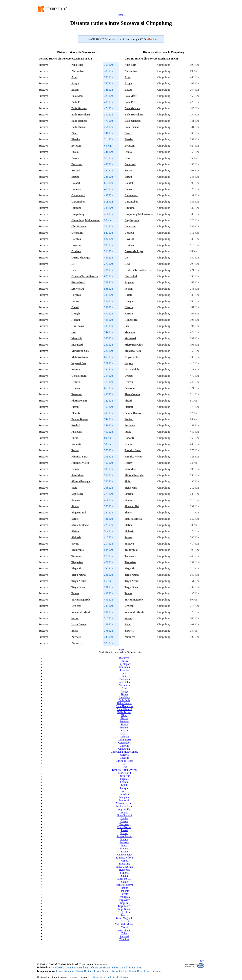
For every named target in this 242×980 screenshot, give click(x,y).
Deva (74, 270)
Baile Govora (79, 108)
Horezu (76, 320)
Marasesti (77, 345)
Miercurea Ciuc (80, 351)
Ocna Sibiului (79, 376)
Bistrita (76, 139)
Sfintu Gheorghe (81, 481)
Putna (75, 438)
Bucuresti (77, 164)
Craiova (76, 251)
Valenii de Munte (81, 612)
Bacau (75, 90)
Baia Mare (77, 96)
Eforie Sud (78, 289)
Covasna (76, 245)
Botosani (76, 146)
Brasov (75, 158)
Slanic (75, 519)
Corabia (76, 239)
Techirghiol (78, 550)
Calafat (76, 183)
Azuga (75, 83)
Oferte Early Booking (76, 967)
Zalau (75, 631)
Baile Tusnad (79, 127)
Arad (74, 77)
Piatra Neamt (79, 401)
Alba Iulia (77, 65)
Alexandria (78, 71)
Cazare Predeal (119, 971)
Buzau (75, 177)
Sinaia (75, 506)
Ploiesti (76, 413)
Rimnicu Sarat (80, 457)
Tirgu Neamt (79, 581)
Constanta (77, 233)
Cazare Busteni (84, 971)
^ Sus (201, 961)
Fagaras (76, 295)
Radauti (76, 444)
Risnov (75, 469)
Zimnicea (77, 643)
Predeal (76, 425)
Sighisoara (77, 494)
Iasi (74, 332)
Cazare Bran (136, 971)
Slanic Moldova (80, 525)
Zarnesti (76, 637)
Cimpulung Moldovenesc (86, 220)
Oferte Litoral (120, 967)
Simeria (76, 500)
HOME (59, 967)
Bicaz (75, 133)
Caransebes (78, 202)
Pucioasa (76, 432)
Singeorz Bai (79, 513)
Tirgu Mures (79, 575)
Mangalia (77, 338)
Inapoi (121, 649)
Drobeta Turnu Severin (85, 276)
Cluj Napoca (79, 226)
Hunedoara (78, 326)
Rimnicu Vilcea (80, 463)
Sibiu (74, 488)
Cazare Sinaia (102, 971)
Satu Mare (77, 475)
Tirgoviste (77, 562)
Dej (73, 264)
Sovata (75, 544)
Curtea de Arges (81, 258)
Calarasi (76, 189)
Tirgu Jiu (77, 568)
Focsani (76, 301)
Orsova (76, 388)
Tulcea (75, 593)
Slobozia (76, 537)
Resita (75, 450)
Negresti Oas (79, 363)
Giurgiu (76, 314)
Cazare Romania (65, 971)
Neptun (76, 369)
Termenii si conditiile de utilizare (111, 977)
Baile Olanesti (79, 121)
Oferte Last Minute (100, 967)
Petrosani (77, 394)
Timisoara (77, 556)
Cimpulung (78, 214)
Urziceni (76, 606)
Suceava (129, 544)
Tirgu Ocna (78, 587)
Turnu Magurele (81, 600)
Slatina (75, 531)
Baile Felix (77, 102)
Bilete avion (135, 967)
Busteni (76, 171)
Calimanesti (78, 195)
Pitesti (75, 407)
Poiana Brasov (80, 419)
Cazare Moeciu (152, 971)
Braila (75, 152)
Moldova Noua (80, 357)
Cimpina (76, 208)
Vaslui (75, 618)
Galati (75, 307)
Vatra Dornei (79, 624)
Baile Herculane (81, 115)
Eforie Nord (78, 282)
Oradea (76, 382)
